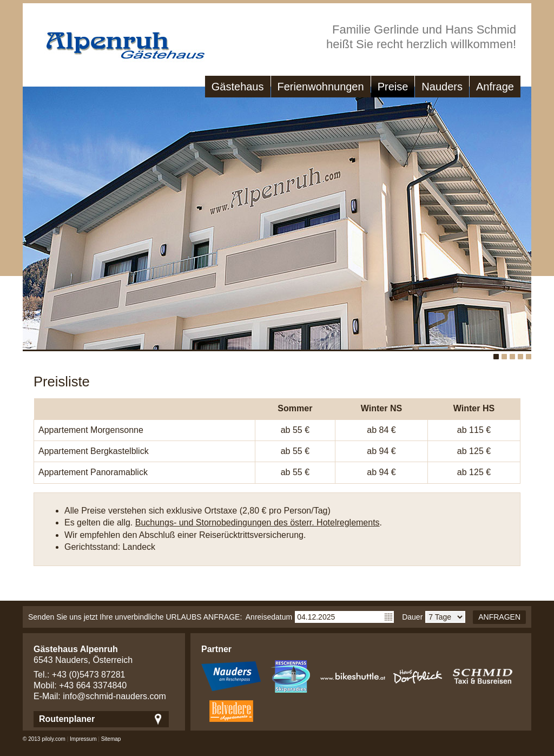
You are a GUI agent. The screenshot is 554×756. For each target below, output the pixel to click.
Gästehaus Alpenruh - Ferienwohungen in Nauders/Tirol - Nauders (115, 40)
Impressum (83, 739)
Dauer (412, 617)
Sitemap (111, 739)
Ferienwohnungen (321, 87)
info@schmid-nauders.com (114, 696)
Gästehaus (238, 87)
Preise (393, 87)
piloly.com (54, 739)
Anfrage (495, 87)
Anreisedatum (269, 617)
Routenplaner (67, 719)
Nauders (442, 87)
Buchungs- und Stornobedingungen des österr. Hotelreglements (258, 522)
